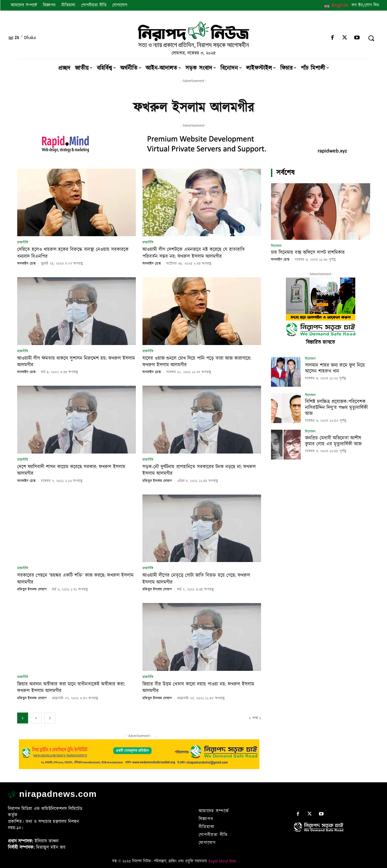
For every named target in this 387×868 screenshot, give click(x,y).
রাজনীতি (23, 242)
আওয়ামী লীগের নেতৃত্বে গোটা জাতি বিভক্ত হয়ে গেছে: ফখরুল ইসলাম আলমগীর (196, 579)
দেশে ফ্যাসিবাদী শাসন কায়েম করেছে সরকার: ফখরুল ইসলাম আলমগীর (72, 470)
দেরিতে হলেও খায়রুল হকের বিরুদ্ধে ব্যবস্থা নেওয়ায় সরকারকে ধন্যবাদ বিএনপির (71, 253)
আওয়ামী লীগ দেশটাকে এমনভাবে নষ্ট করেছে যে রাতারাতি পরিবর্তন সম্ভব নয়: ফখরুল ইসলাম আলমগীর (202, 253)
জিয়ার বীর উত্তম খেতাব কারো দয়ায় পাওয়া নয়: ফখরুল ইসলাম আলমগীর (199, 687)
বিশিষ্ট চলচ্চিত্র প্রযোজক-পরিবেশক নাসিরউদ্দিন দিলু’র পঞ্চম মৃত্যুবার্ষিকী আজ (334, 407)
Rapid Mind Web (222, 861)
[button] (371, 38)
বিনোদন (276, 246)
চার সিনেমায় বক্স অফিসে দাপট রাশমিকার (308, 253)
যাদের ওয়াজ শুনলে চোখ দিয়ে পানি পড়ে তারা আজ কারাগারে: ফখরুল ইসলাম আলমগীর (195, 362)
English (340, 5)
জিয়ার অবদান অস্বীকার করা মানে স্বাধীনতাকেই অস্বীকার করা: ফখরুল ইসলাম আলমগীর (75, 687)
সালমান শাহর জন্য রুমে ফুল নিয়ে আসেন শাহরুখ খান (333, 368)
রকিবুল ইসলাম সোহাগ (157, 481)
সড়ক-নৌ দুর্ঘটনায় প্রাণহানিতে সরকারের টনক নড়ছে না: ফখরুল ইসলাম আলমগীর (200, 470)
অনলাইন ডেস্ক (26, 263)
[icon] (336, 834)
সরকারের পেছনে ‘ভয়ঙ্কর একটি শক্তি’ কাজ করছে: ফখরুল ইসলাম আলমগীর (77, 579)
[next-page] (50, 718)
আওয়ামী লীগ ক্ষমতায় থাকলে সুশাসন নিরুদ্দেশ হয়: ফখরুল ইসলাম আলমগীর (69, 362)
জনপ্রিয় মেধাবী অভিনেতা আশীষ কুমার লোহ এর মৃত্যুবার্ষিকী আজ (337, 441)
